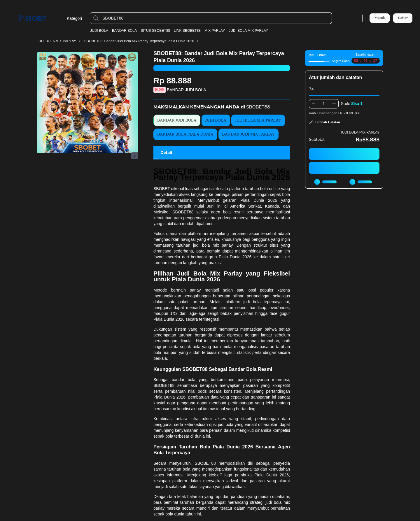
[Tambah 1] (334, 104)
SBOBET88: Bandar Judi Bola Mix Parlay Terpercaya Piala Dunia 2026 (143, 41)
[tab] (166, 153)
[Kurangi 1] (314, 104)
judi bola (252, 302)
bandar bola (184, 380)
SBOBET (162, 189)
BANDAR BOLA (124, 31)
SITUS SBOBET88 (155, 31)
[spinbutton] (324, 104)
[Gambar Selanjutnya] (135, 156)
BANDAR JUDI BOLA (177, 120)
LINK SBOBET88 (187, 31)
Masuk (380, 18)
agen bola (221, 212)
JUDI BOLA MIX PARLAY (248, 31)
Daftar (403, 18)
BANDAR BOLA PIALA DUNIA (185, 134)
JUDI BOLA (99, 31)
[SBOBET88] (216, 18)
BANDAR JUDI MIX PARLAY (249, 134)
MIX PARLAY (215, 31)
